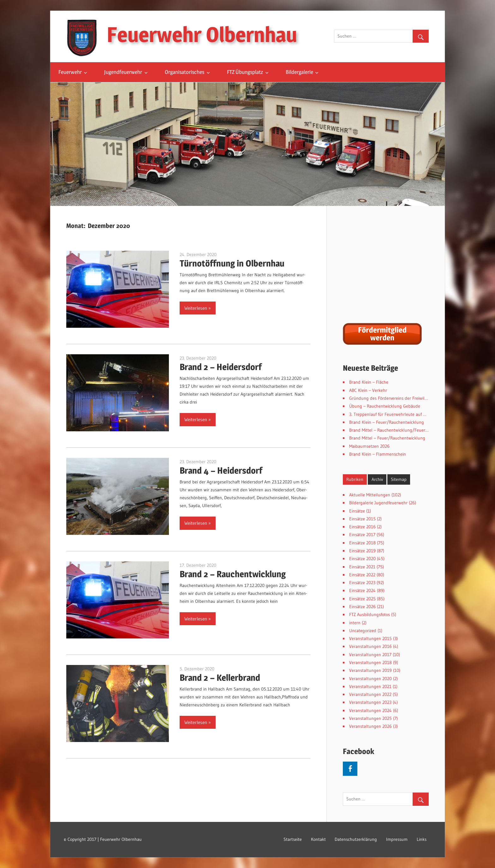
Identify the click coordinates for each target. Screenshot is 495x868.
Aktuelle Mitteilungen (370, 495)
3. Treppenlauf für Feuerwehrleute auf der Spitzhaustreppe (406, 414)
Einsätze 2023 (362, 583)
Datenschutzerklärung (356, 839)
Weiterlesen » (198, 308)
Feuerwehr (70, 72)
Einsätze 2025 (362, 599)
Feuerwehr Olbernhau (202, 34)
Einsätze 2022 (362, 575)
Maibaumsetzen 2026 (369, 446)
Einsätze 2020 (362, 559)
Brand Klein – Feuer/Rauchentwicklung (387, 422)
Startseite (293, 839)
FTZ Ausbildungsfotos (370, 614)
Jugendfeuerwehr (123, 72)
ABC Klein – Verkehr (368, 390)
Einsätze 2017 (362, 535)
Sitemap (399, 479)
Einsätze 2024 (362, 590)
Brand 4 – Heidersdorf (221, 470)
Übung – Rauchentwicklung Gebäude (385, 406)
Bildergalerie (299, 72)
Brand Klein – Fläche (369, 382)
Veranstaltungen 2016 (370, 646)
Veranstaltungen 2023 (370, 702)
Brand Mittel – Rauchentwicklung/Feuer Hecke (394, 430)
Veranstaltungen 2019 (370, 670)
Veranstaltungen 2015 (370, 638)
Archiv (377, 479)
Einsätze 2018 (362, 543)
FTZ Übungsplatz (245, 72)
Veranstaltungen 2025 (370, 718)
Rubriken (355, 479)
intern (355, 623)
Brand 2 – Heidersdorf (221, 367)
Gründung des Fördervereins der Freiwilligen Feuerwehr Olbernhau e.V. (417, 398)
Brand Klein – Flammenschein (378, 454)
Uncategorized (363, 631)
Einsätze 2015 (362, 519)
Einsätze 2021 (362, 567)
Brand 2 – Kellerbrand (220, 678)
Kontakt (318, 839)
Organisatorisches (185, 72)
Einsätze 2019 (362, 551)
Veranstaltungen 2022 (370, 694)
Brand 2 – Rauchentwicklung (233, 574)
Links (422, 839)
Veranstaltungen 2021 (370, 686)
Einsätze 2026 (362, 607)
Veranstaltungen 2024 (370, 710)
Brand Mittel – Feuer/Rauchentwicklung (387, 438)
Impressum (397, 839)
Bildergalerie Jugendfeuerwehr (378, 503)
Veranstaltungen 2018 (370, 662)
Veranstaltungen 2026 (370, 726)
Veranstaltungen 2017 (370, 655)
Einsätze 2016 (362, 527)
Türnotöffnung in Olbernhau (232, 263)
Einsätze (357, 511)
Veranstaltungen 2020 (370, 679)
